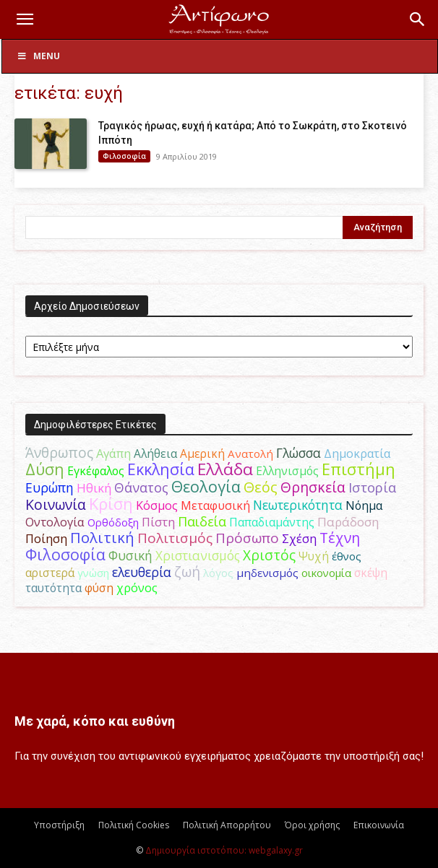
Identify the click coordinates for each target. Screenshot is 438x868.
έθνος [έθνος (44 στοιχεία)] (347, 556)
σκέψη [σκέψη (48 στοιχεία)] (371, 573)
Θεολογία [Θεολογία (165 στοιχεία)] (206, 486)
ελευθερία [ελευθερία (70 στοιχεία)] (142, 572)
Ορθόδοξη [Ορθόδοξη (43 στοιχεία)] (113, 522)
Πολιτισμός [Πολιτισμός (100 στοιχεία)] (175, 538)
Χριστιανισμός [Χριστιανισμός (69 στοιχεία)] (198, 556)
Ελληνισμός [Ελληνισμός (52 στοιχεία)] (287, 471)
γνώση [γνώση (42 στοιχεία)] (93, 573)
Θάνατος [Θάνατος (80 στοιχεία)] (141, 487)
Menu (38, 56)
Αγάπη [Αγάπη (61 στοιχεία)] (113, 453)
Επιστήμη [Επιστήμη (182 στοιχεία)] (358, 469)
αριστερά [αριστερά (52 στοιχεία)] (50, 573)
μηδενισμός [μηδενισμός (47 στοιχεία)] (267, 573)
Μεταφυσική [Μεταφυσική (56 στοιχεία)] (215, 505)
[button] (25, 19)
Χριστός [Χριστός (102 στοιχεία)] (269, 555)
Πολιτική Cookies (134, 825)
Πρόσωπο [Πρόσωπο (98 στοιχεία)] (247, 538)
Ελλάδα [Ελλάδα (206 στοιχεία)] (225, 469)
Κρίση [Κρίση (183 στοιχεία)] (111, 504)
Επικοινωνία (379, 825)
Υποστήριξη (59, 825)
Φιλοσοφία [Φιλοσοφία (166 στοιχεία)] (65, 554)
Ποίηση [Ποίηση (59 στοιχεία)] (46, 538)
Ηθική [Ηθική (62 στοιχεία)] (94, 488)
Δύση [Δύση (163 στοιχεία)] (45, 469)
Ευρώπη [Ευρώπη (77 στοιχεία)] (50, 487)
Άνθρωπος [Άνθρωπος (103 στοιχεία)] (59, 452)
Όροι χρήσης (312, 825)
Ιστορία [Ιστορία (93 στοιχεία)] (372, 487)
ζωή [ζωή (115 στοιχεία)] (187, 572)
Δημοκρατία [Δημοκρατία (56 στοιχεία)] (357, 453)
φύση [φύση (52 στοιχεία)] (99, 588)
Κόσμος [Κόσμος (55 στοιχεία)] (157, 505)
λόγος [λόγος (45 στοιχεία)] (218, 573)
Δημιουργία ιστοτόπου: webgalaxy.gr (224, 850)
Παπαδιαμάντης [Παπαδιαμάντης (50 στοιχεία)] (272, 522)
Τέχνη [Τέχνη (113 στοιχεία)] (340, 538)
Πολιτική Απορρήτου (227, 825)
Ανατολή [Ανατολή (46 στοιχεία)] (250, 453)
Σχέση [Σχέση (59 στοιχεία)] (299, 538)
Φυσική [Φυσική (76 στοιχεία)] (130, 555)
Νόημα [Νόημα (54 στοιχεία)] (364, 505)
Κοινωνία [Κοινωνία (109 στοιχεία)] (56, 504)
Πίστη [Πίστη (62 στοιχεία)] (158, 522)
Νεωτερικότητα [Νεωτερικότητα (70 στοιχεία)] (298, 505)
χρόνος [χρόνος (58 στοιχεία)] (137, 588)
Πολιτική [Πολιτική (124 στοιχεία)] (102, 538)
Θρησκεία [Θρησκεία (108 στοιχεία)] (313, 487)
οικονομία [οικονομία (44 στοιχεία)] (326, 573)
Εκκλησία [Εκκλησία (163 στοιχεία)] (161, 469)
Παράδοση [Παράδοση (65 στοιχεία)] (348, 522)
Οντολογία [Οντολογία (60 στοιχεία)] (55, 522)
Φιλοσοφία (124, 156)
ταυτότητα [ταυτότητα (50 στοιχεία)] (53, 588)
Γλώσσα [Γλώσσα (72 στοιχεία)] (299, 453)
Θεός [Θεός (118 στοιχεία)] (261, 487)
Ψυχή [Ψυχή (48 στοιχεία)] (314, 556)
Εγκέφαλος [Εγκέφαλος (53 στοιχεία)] (96, 471)
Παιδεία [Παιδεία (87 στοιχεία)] (202, 521)
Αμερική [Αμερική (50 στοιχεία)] (202, 453)
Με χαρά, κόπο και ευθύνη (95, 721)
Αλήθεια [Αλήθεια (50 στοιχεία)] (155, 453)
